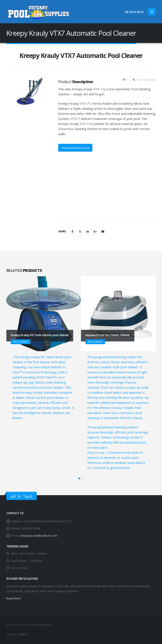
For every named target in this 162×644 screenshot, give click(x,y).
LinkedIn (88, 232)
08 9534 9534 (134, 12)
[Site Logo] (38, 12)
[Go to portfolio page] (44, 348)
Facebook (72, 232)
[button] (152, 12)
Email (103, 232)
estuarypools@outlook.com (39, 536)
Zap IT (24, 634)
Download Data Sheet (75, 148)
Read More (14, 599)
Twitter (80, 232)
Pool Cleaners (146, 80)
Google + (95, 232)
